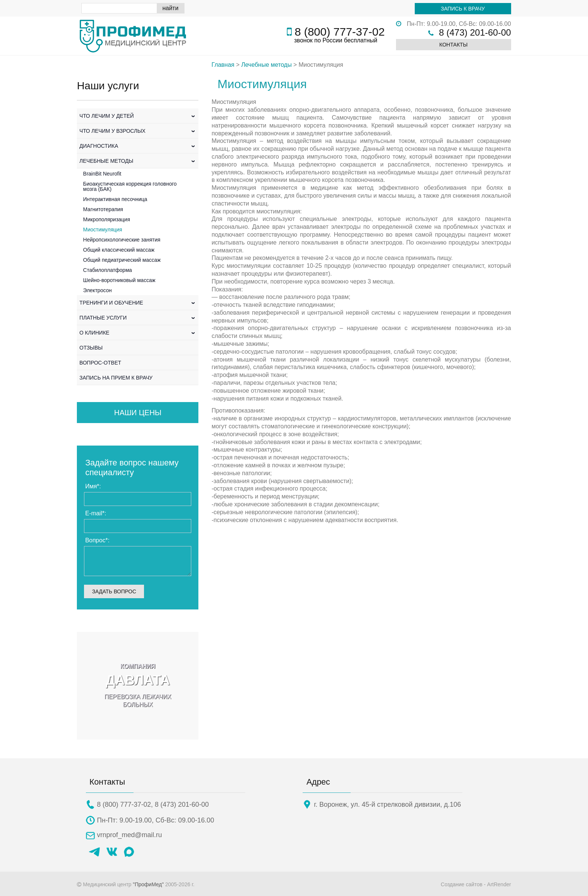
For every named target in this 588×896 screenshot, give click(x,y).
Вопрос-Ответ (100, 363)
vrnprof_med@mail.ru (130, 835)
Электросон (98, 290)
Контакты (453, 45)
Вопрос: (97, 540)
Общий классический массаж (119, 250)
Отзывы (91, 348)
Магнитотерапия (103, 209)
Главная (223, 65)
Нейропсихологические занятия (122, 240)
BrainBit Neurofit (102, 174)
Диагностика (138, 146)
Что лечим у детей (138, 116)
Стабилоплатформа (108, 270)
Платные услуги (138, 318)
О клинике (138, 333)
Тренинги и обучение (138, 303)
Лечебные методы (138, 161)
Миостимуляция (103, 230)
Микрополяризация (107, 219)
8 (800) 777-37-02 (340, 32)
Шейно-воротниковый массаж (119, 280)
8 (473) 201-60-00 (475, 32)
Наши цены (138, 413)
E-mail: (96, 513)
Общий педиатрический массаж (122, 260)
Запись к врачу (463, 9)
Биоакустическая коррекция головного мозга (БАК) (130, 186)
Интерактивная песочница (115, 199)
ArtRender (499, 884)
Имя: (93, 486)
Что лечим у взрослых (138, 131)
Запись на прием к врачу (116, 378)
